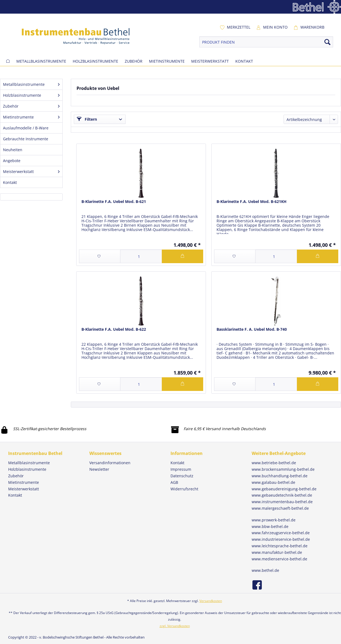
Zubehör (31, 106)
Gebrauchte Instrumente (26, 139)
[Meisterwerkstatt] (210, 61)
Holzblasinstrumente (31, 95)
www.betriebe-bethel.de (274, 463)
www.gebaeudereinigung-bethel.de (284, 489)
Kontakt (10, 182)
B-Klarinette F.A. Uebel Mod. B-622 (114, 329)
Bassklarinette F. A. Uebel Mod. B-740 (252, 329)
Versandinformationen (110, 463)
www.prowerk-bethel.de (274, 520)
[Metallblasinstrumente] (41, 61)
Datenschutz (182, 476)
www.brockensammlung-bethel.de (283, 469)
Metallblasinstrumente (31, 84)
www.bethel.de (265, 570)
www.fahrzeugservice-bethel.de (281, 533)
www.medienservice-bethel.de (279, 559)
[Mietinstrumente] (167, 61)
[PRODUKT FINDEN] (266, 42)
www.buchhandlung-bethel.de (280, 476)
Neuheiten (13, 150)
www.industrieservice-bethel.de (281, 539)
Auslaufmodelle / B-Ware (26, 128)
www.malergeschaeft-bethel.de (280, 508)
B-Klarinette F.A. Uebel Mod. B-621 (114, 202)
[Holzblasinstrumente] (95, 61)
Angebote (12, 161)
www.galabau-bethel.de (273, 482)
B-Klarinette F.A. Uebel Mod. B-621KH (252, 202)
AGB (174, 482)
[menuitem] (235, 27)
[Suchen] (327, 42)
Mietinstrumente (31, 117)
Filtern (87, 119)
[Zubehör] (134, 61)
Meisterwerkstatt (31, 171)
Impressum (181, 469)
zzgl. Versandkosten (175, 626)
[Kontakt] (244, 61)
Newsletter (99, 469)
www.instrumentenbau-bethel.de (282, 502)
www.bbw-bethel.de (270, 526)
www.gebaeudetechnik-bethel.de (282, 495)
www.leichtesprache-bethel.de (280, 546)
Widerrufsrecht (184, 489)
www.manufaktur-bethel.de (277, 552)
